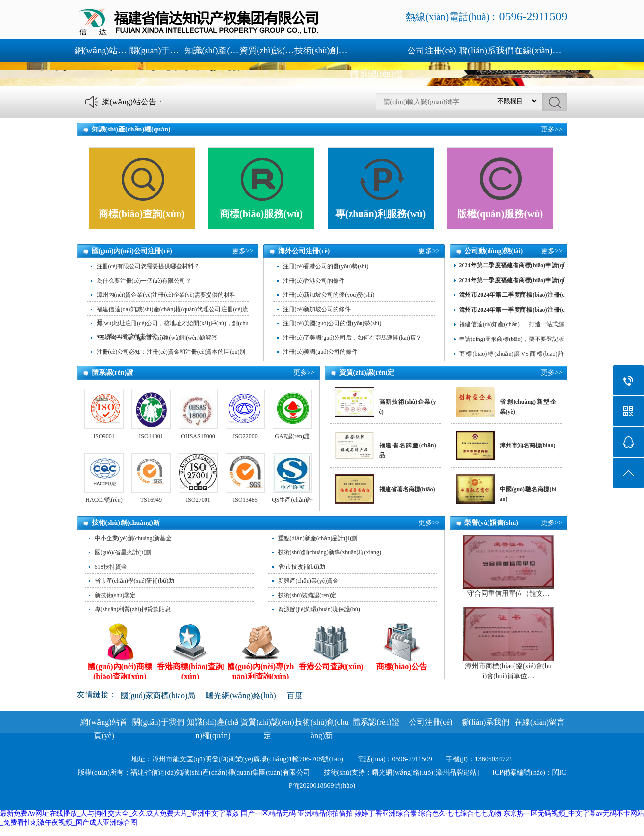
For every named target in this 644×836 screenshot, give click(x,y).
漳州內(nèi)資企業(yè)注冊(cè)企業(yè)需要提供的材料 (166, 295)
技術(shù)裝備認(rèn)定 (308, 595)
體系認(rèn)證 (376, 74)
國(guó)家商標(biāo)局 (158, 695)
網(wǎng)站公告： (133, 102)
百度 (295, 695)
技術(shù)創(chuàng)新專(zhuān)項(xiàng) (330, 552)
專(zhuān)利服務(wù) (381, 214)
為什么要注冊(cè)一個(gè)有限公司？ (144, 281)
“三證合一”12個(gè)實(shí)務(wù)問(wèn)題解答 (157, 338)
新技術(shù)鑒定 (116, 595)
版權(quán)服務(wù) (500, 214)
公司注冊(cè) (432, 51)
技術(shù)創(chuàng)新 (322, 51)
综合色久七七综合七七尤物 (460, 814)
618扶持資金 (111, 567)
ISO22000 (245, 436)
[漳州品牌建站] (456, 772)
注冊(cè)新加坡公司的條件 (317, 309)
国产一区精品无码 (269, 814)
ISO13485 (245, 500)
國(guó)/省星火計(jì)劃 (123, 552)
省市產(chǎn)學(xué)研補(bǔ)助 (135, 581)
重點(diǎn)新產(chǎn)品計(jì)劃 (318, 538)
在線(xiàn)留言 (541, 51)
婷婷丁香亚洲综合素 (386, 814)
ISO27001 (198, 500)
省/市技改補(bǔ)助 (302, 567)
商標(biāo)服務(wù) (261, 214)
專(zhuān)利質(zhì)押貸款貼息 (133, 609)
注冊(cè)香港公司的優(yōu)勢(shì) (326, 266)
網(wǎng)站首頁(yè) (102, 51)
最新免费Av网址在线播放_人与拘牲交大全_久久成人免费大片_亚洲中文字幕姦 (119, 814)
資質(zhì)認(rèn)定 (267, 51)
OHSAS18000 (198, 436)
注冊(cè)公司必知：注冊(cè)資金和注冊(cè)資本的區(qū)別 (171, 352)
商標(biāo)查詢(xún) (142, 214)
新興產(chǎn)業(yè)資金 (309, 581)
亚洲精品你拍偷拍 (325, 814)
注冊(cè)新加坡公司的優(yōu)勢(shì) (329, 295)
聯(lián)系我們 (486, 51)
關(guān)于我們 (157, 51)
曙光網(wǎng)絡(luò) (241, 695)
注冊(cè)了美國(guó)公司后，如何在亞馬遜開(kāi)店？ (352, 338)
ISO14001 (151, 436)
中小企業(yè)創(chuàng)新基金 (133, 538)
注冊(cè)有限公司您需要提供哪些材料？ (148, 266)
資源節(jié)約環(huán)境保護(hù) (319, 609)
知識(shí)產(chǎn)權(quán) (212, 51)
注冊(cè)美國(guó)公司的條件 (321, 352)
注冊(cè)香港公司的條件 (314, 281)
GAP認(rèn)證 (292, 436)
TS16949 (151, 500)
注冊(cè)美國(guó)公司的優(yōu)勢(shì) (332, 323)
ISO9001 (104, 436)
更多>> (552, 129)
